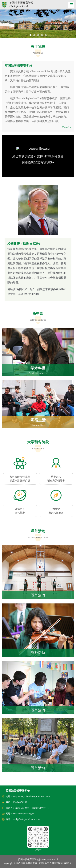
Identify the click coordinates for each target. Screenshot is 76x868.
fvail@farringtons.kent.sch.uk (26, 819)
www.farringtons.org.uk (24, 814)
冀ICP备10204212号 (62, 863)
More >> (66, 127)
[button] (30, 35)
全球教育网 (31, 863)
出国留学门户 (45, 863)
